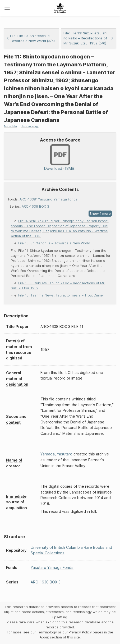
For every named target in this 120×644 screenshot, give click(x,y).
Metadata (10, 126)
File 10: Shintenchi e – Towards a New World (54, 243)
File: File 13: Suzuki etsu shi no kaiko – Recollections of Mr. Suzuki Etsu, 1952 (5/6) (89, 38)
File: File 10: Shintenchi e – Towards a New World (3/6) (31, 38)
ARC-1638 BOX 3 (35, 206)
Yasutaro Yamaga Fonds (52, 567)
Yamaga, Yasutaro (56, 454)
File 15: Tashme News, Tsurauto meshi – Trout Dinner (61, 295)
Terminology (30, 126)
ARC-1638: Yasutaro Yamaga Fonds (49, 199)
